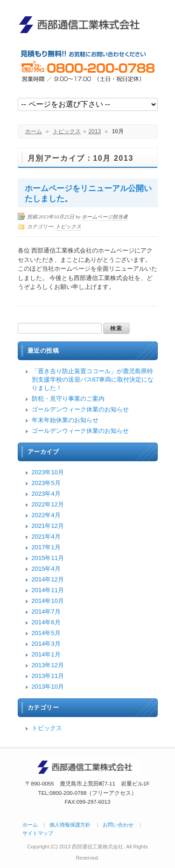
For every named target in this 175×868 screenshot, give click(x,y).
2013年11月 (48, 676)
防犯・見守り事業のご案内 (68, 399)
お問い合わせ (118, 825)
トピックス (67, 131)
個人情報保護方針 (70, 825)
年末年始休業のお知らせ (65, 420)
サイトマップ (38, 833)
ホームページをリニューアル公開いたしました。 (88, 194)
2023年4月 (46, 494)
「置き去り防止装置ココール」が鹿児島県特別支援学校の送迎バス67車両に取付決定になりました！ (93, 379)
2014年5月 (46, 633)
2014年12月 (48, 579)
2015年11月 (48, 558)
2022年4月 (46, 515)
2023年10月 (48, 472)
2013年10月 (48, 687)
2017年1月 (46, 547)
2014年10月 (48, 601)
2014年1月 (46, 654)
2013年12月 (48, 665)
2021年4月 (46, 537)
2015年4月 (46, 569)
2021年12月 (48, 526)
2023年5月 (46, 483)
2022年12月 (48, 504)
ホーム (34, 131)
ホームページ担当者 (105, 217)
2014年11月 (48, 590)
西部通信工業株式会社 (83, 24)
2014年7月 (46, 612)
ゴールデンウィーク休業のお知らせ (80, 409)
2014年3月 (46, 644)
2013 (95, 131)
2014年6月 (46, 622)
